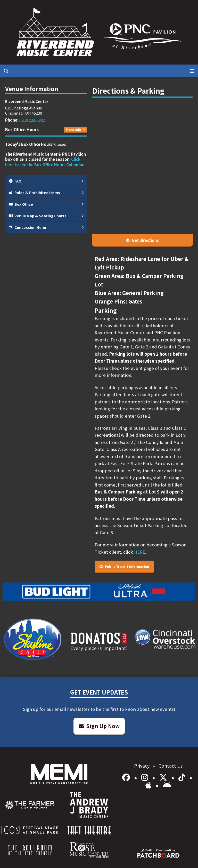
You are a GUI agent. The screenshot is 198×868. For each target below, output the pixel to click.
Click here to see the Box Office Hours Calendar (44, 162)
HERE (140, 552)
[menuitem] (30, 805)
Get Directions (142, 240)
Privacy (142, 766)
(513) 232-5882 (32, 120)
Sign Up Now (99, 726)
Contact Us (171, 766)
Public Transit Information (124, 566)
